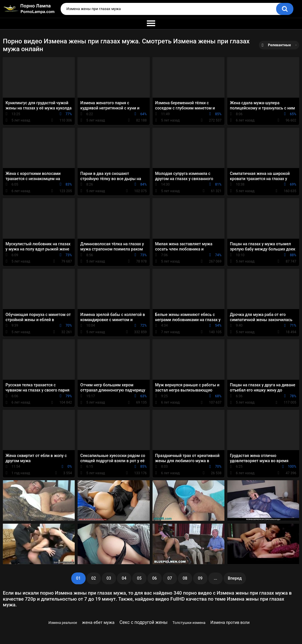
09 (200, 578)
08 (185, 578)
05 (139, 578)
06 (155, 578)
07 (170, 578)
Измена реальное (63, 623)
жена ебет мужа (98, 622)
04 (124, 578)
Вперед (235, 578)
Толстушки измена (189, 623)
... (216, 578)
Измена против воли (230, 622)
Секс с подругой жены (144, 622)
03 (109, 578)
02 (94, 578)
